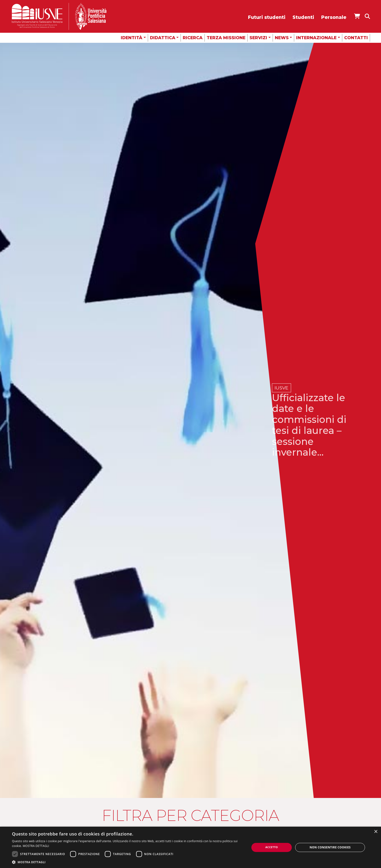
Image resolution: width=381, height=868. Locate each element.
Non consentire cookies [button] (330, 847)
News (282, 38)
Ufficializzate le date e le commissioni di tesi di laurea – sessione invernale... (310, 425)
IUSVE (282, 388)
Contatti (356, 38)
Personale (334, 17)
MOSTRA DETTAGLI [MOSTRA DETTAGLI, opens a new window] (36, 846)
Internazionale (316, 38)
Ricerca (193, 38)
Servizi (258, 38)
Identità (132, 38)
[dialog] (190, 847)
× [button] (376, 832)
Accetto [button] (272, 847)
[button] (127, 862)
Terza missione (226, 38)
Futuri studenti (267, 17)
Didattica (163, 38)
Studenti (303, 17)
